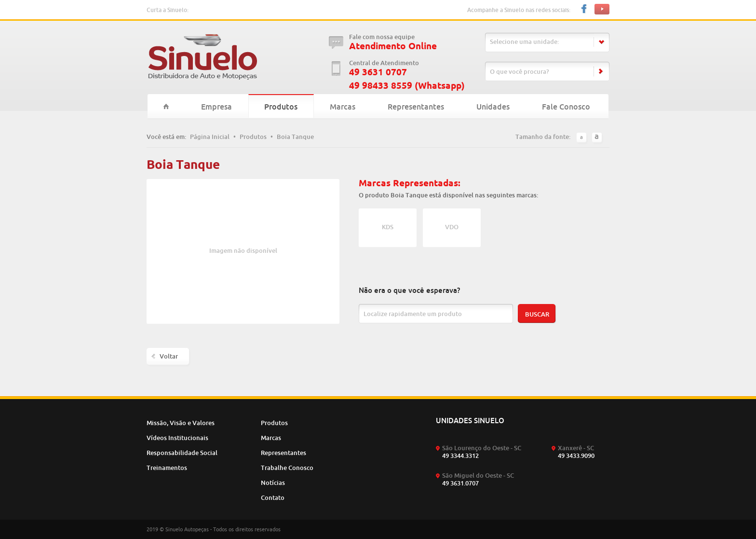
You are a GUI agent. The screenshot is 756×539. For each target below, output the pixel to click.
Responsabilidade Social (182, 453)
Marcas (343, 107)
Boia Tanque (295, 137)
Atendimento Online (393, 46)
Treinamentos (167, 468)
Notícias (273, 483)
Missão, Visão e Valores (181, 423)
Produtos (281, 107)
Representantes (416, 107)
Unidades (493, 107)
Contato (273, 498)
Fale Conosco (566, 107)
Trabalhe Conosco (287, 468)
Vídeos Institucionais (177, 438)
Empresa (216, 107)
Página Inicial (210, 137)
